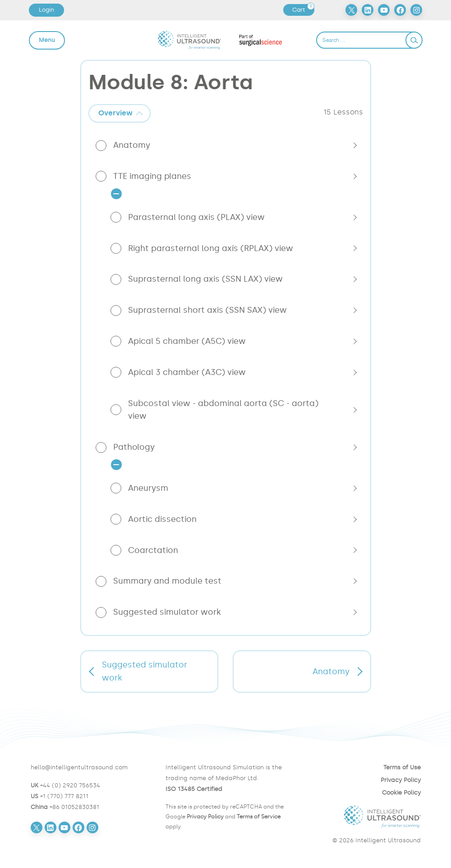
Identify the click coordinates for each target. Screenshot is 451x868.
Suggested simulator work (167, 612)
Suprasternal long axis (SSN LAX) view (205, 279)
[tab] (120, 113)
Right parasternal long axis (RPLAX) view (211, 248)
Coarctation (153, 550)
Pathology (134, 447)
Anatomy (132, 145)
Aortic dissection (162, 519)
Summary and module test (167, 581)
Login (46, 10)
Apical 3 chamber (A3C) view (187, 372)
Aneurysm (148, 488)
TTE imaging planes (152, 176)
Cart (303, 10)
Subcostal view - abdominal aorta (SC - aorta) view (223, 410)
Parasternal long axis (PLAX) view (196, 217)
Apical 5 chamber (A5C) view (187, 341)
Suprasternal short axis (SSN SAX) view (207, 310)
